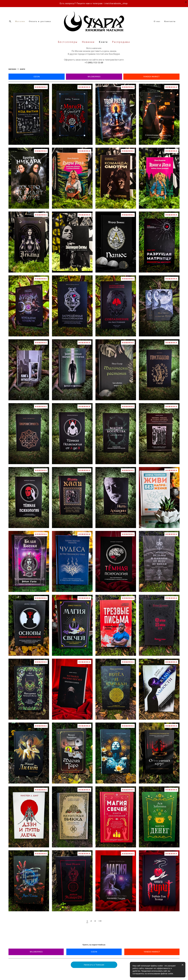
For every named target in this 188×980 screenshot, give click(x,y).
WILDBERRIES (94, 77)
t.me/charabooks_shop (116, 3)
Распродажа (121, 42)
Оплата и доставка (40, 21)
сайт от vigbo (14, 974)
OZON (37, 77)
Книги (103, 42)
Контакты (170, 21)
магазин (12, 69)
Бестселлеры (68, 42)
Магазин (20, 21)
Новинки (88, 42)
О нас (157, 21)
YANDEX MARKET (151, 77)
